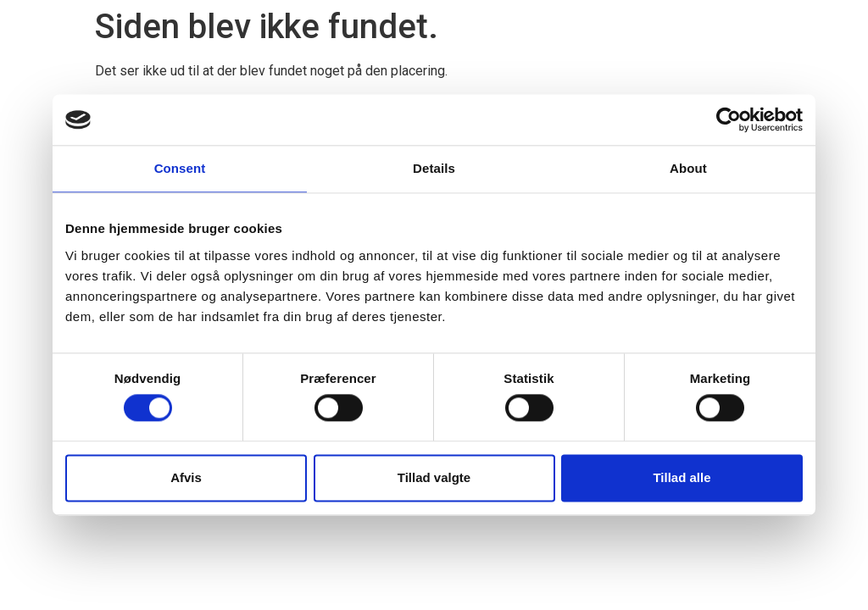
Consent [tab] (180, 168)
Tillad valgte (434, 477)
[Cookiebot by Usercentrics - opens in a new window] (729, 119)
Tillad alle (682, 477)
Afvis (186, 477)
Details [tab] (434, 168)
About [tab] (688, 168)
